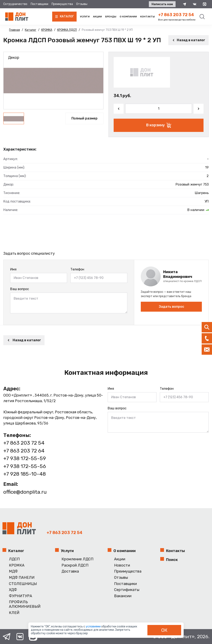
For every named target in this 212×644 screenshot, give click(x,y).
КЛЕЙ (14, 613)
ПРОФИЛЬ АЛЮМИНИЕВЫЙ (25, 604)
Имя (13, 269)
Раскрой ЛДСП (75, 565)
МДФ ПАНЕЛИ (22, 578)
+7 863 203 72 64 (24, 451)
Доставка (70, 571)
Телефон (77, 269)
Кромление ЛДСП (77, 559)
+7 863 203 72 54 (176, 15)
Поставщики (39, 4)
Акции (97, 17)
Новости (122, 565)
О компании (128, 17)
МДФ (13, 571)
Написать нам (162, 4)
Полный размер (84, 118)
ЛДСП (14, 559)
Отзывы (82, 4)
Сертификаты (127, 590)
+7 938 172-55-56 (25, 466)
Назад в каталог (189, 40)
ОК (164, 630)
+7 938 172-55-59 (25, 458)
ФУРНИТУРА (20, 596)
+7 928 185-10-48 (25, 474)
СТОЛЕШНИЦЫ (23, 584)
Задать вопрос (171, 307)
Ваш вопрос (20, 289)
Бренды (111, 17)
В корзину (159, 125)
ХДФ (13, 590)
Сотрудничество (15, 4)
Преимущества (62, 4)
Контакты (148, 17)
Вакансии (123, 596)
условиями (93, 627)
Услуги (85, 17)
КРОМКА (17, 565)
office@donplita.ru (25, 492)
